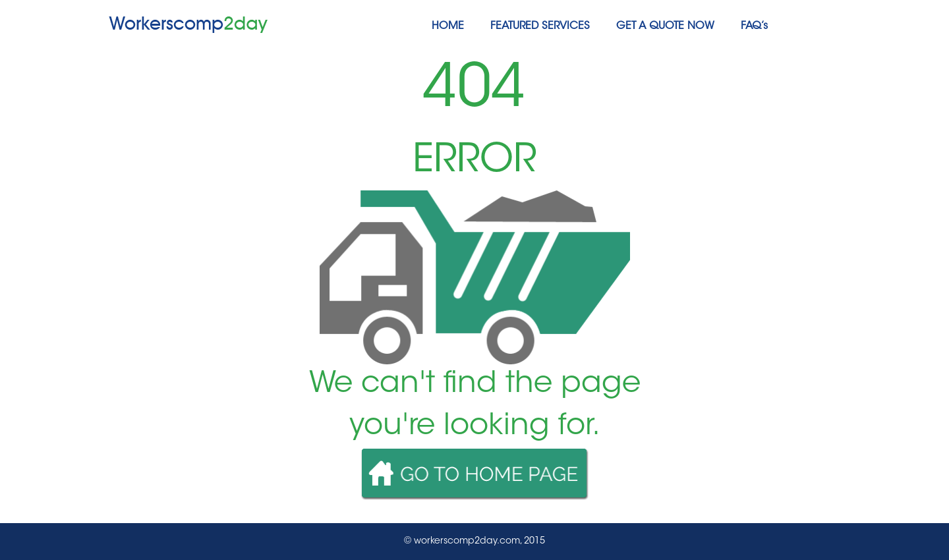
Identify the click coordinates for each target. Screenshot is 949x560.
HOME (448, 26)
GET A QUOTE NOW (665, 26)
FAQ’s (754, 26)
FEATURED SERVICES (540, 26)
